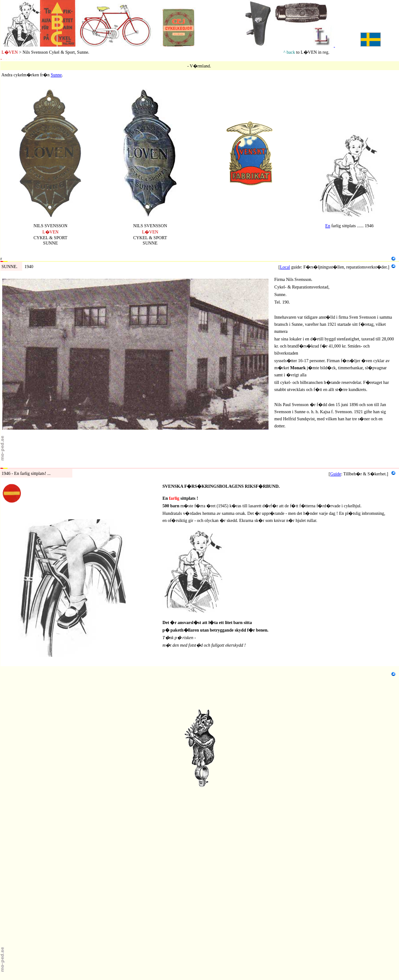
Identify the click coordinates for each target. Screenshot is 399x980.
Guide (336, 474)
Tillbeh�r (10, 465)
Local (285, 267)
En (328, 226)
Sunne (56, 75)
